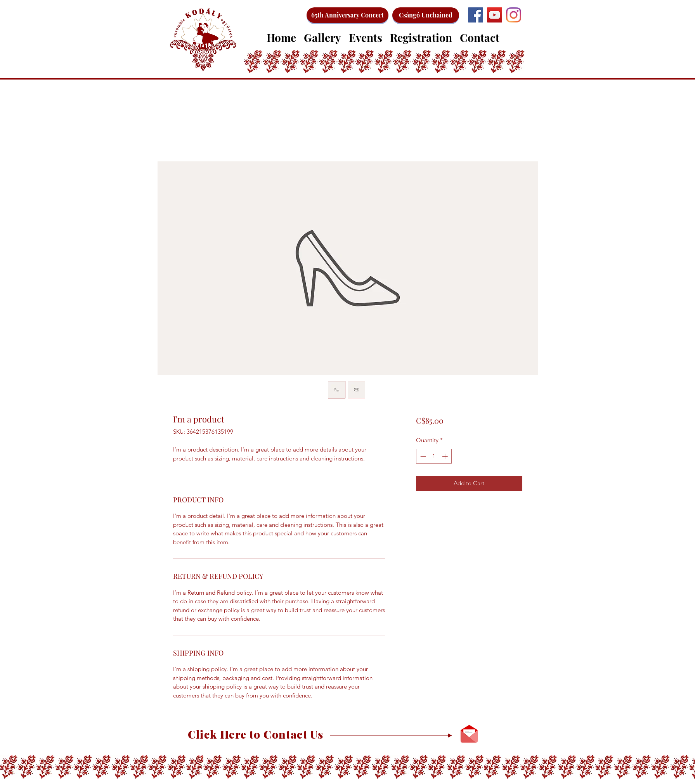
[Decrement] (422, 456)
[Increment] (446, 456)
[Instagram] (514, 15)
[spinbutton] (434, 456)
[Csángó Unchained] (426, 15)
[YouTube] (495, 15)
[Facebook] (476, 15)
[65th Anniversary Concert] (347, 15)
